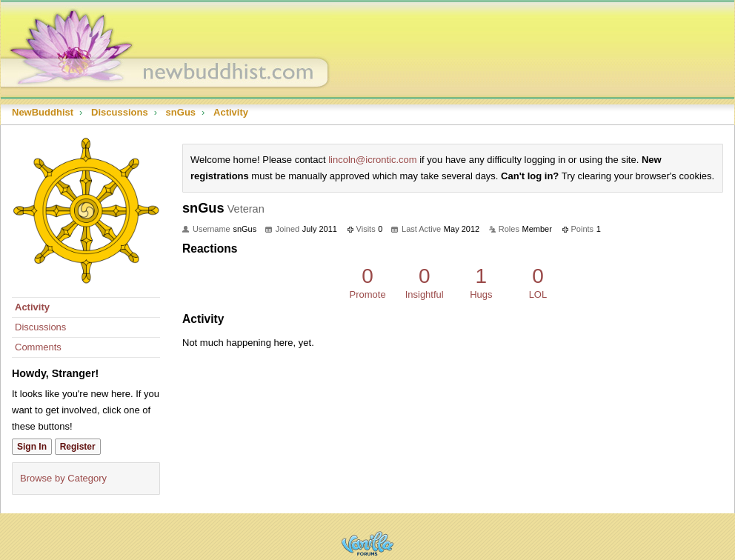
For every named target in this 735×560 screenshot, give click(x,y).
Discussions (40, 327)
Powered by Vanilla (367, 543)
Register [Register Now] (78, 447)
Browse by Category (63, 478)
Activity (32, 307)
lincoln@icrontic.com (372, 160)
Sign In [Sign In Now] (32, 447)
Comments (38, 347)
